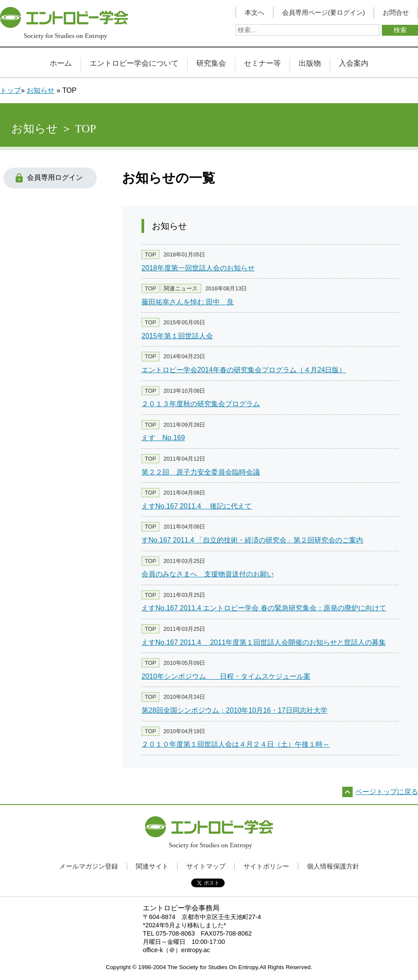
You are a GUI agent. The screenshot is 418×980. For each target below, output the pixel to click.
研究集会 (211, 64)
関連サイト (152, 866)
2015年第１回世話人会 (177, 336)
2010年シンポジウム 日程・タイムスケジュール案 (226, 676)
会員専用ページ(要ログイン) (324, 13)
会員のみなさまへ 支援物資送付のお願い (208, 574)
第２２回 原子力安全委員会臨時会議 (201, 472)
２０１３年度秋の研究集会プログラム (201, 404)
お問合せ (396, 13)
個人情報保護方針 (333, 866)
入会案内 (354, 64)
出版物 (310, 64)
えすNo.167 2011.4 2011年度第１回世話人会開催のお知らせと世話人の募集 (264, 642)
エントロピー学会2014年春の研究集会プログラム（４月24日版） (244, 370)
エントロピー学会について (134, 64)
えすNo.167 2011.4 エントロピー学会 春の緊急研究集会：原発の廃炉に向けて (264, 608)
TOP (150, 254)
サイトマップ (206, 866)
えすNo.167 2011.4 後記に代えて (197, 506)
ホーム (61, 64)
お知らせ (40, 90)
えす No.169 (163, 438)
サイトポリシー (266, 866)
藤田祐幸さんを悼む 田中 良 (188, 302)
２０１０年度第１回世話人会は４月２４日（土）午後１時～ (236, 744)
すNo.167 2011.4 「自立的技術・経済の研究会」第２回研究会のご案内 (252, 540)
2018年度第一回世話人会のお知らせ (198, 268)
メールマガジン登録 (89, 866)
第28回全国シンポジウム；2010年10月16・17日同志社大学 (234, 710)
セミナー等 (262, 64)
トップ (10, 90)
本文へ (255, 13)
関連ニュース (181, 288)
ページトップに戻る (387, 792)
